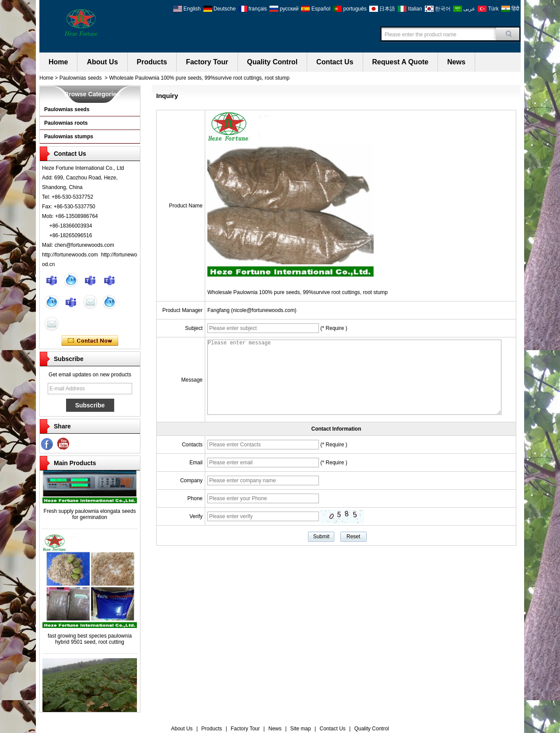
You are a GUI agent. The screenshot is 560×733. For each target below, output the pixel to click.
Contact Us (335, 62)
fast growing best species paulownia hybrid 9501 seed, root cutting (90, 643)
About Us (102, 62)
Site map (300, 729)
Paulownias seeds (81, 78)
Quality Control (273, 62)
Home (58, 62)
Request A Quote (401, 62)
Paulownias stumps (69, 137)
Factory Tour (207, 62)
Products (152, 62)
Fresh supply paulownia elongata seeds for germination (90, 518)
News (456, 62)
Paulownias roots (66, 123)
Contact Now (90, 341)
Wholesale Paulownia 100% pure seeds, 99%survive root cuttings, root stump (297, 292)
